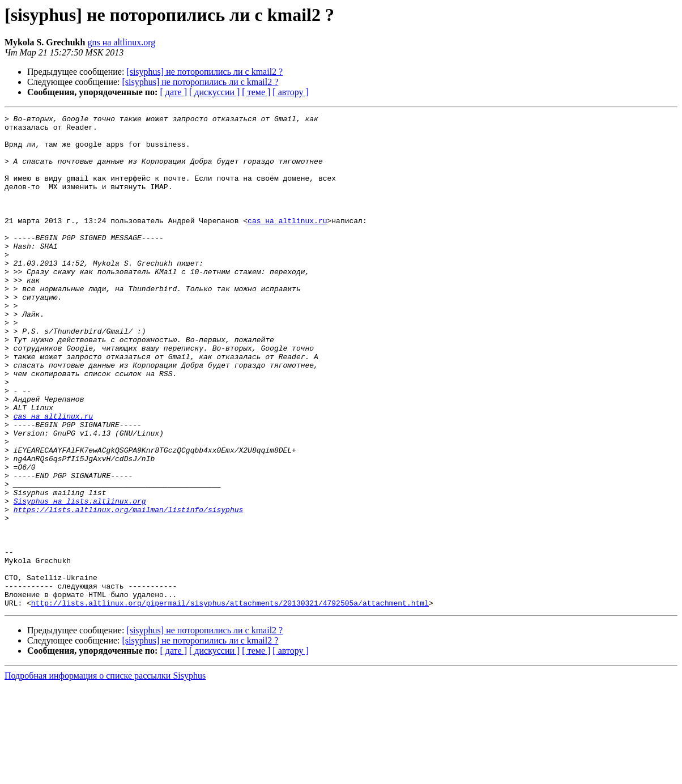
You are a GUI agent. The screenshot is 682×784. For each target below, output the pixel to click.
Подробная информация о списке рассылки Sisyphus (105, 774)
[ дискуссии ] (214, 92)
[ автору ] (290, 92)
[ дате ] (173, 92)
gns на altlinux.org (121, 42)
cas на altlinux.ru (287, 242)
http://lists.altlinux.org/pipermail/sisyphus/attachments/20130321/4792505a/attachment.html (230, 701)
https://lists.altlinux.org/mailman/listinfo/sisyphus (129, 589)
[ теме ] (256, 92)
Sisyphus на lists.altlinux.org (80, 579)
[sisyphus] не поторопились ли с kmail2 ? (204, 72)
